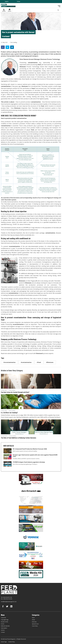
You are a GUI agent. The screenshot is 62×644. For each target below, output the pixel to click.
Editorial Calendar (5, 626)
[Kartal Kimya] (31, 509)
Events (3, 624)
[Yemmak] (31, 537)
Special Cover (35, 624)
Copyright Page (5, 620)
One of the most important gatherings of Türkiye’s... (25, 464)
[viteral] (31, 528)
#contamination (26, 362)
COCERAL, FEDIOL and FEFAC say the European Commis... (26, 459)
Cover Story (35, 626)
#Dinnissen (50, 362)
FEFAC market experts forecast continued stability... (25, 451)
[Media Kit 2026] (31, 574)
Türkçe (18, 1)
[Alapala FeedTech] (31, 480)
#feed (39, 362)
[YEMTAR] (31, 500)
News (33, 618)
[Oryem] (31, 518)
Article (33, 620)
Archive (3, 630)
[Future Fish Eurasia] (31, 555)
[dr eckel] (31, 546)
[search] (58, 10)
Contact (3, 632)
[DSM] (31, 491)
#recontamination (9, 362)
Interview (34, 622)
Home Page (4, 642)
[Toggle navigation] (59, 6)
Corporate (3, 618)
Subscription (4, 628)
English (7, 1)
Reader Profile (5, 622)
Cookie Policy (12, 642)
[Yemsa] (31, 565)
